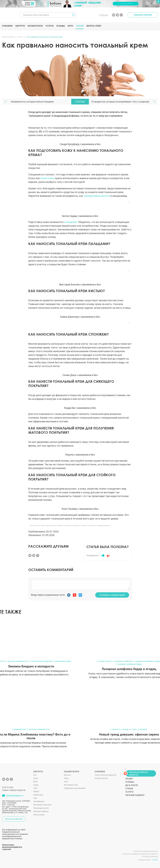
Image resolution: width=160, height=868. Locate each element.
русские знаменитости (18, 661)
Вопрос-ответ (94, 26)
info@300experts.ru (15, 796)
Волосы (67, 775)
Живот (36, 791)
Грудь (36, 785)
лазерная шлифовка (123, 661)
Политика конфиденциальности (146, 851)
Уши (35, 798)
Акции (129, 779)
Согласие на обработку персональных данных (140, 854)
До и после (132, 785)
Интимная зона (71, 785)
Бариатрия (38, 795)
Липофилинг (39, 801)
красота (116, 729)
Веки (35, 782)
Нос (35, 775)
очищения (71, 222)
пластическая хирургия (41, 661)
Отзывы (61, 26)
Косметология (101, 778)
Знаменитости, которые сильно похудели (32, 102)
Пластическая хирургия (106, 775)
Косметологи (35, 26)
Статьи (80, 26)
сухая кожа (47, 178)
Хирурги (20, 26)
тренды (126, 729)
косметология (105, 661)
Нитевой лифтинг (41, 811)
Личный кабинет (135, 795)
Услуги (49, 26)
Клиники (7, 26)
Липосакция (39, 815)
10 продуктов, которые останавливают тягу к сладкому (120, 102)
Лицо (36, 778)
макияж (143, 729)
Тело (35, 788)
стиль (134, 729)
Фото (70, 26)
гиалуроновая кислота (97, 196)
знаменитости (20, 729)
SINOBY (155, 860)
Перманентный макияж (75, 788)
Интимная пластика (42, 805)
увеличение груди (63, 661)
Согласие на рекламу (150, 857)
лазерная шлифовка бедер (130, 664)
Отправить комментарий (112, 595)
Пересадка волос (41, 808)
